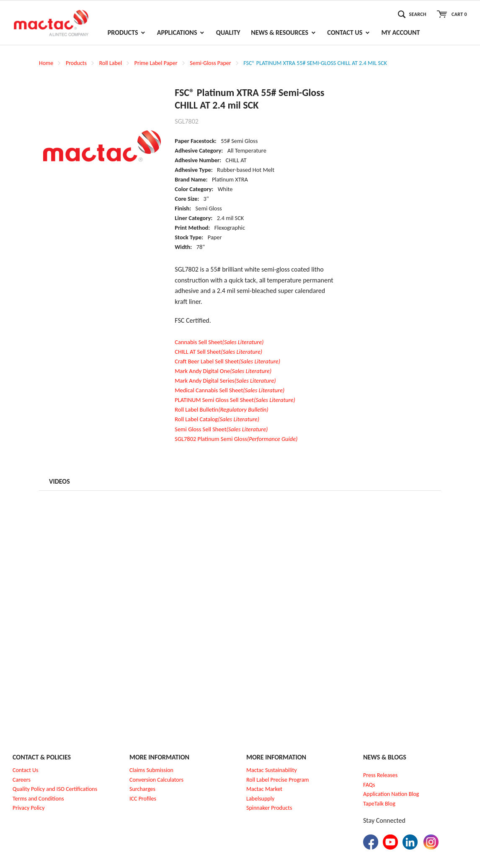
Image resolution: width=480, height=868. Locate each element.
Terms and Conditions (38, 799)
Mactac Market (264, 789)
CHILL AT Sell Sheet (218, 352)
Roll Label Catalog (217, 419)
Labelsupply (260, 799)
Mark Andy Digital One (223, 371)
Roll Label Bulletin (221, 409)
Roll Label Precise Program (278, 780)
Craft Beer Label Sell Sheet (227, 361)
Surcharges (142, 789)
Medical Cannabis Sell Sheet (230, 390)
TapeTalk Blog (379, 804)
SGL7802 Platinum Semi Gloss (236, 439)
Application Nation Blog (391, 794)
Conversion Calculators (156, 780)
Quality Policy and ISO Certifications (55, 789)
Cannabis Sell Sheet (219, 342)
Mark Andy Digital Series (225, 381)
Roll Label (111, 63)
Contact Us (26, 770)
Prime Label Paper (156, 63)
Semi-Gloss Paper (210, 63)
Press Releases (380, 775)
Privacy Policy (29, 808)
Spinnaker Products (269, 808)
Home (46, 63)
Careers (22, 780)
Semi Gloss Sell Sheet (221, 429)
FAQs (369, 785)
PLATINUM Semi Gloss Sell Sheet (235, 400)
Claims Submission (151, 770)
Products (76, 63)
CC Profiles (144, 799)
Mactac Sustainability (272, 770)
